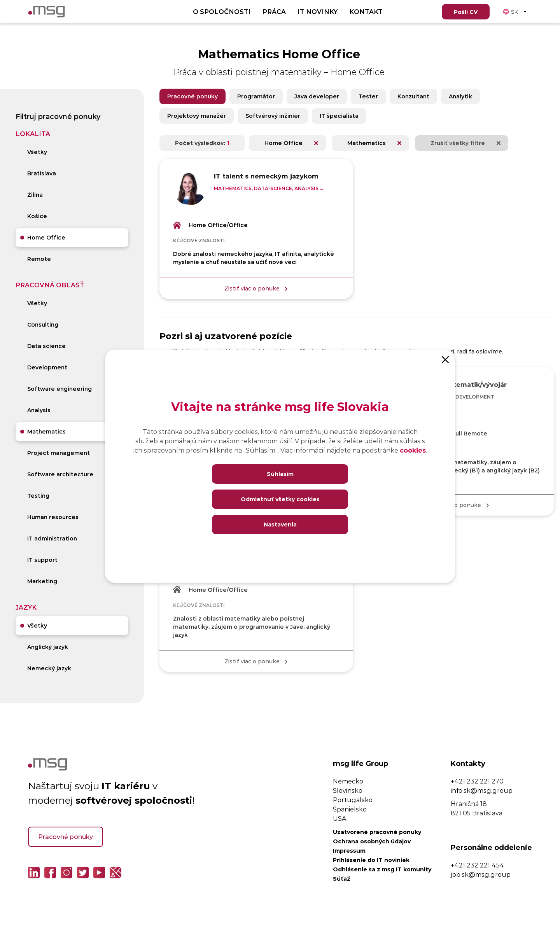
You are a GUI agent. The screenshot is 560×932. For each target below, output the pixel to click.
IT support (42, 560)
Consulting (43, 324)
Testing (38, 496)
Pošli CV (466, 12)
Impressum (349, 851)
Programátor (256, 96)
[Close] (445, 359)
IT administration (52, 538)
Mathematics (46, 431)
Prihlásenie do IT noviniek (371, 860)
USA (339, 818)
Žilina (35, 195)
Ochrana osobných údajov (372, 841)
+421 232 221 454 (478, 865)
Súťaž (342, 879)
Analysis (39, 410)
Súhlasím (280, 474)
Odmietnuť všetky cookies (280, 499)
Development (47, 367)
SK (510, 12)
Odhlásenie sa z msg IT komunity (382, 869)
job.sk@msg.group (481, 874)
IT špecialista (339, 116)
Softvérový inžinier (273, 116)
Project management (59, 453)
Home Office (46, 237)
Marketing (42, 581)
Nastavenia (280, 524)
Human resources (53, 517)
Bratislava (42, 173)
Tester (368, 96)
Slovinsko (348, 790)
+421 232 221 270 (477, 781)
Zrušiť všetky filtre (458, 143)
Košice (37, 216)
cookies (413, 450)
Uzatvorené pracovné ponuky (377, 832)
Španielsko (350, 809)
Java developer (317, 96)
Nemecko (348, 781)
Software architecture (60, 474)
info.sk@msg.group (482, 790)
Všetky (37, 152)
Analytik (460, 96)
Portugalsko (353, 800)
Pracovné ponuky (192, 96)
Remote (39, 259)
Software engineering (59, 389)
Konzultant (413, 96)
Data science (46, 346)
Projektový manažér (197, 116)
